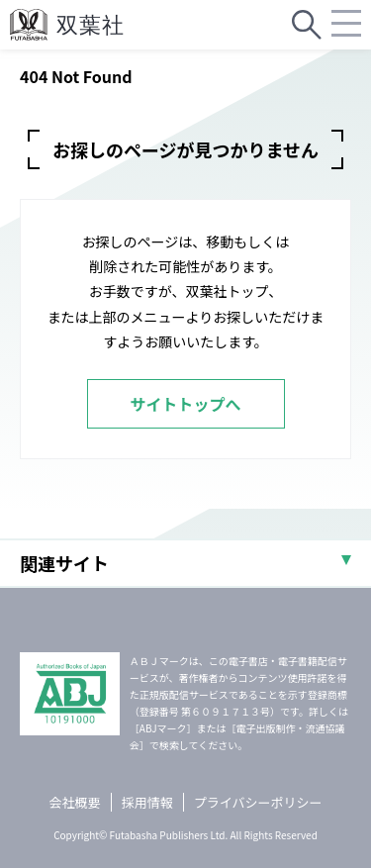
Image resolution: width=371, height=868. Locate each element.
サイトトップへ (185, 404)
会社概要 (75, 802)
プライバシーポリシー (258, 802)
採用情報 (147, 802)
